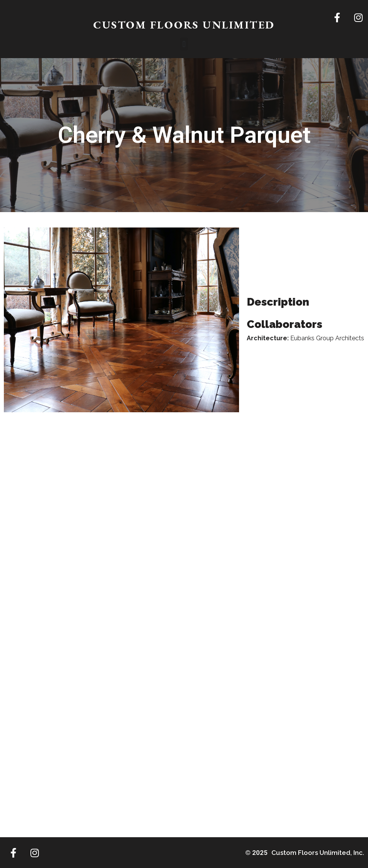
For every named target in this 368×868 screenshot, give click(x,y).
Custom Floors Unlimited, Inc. (318, 853)
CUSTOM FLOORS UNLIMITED (184, 25)
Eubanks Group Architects (327, 338)
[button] (184, 44)
